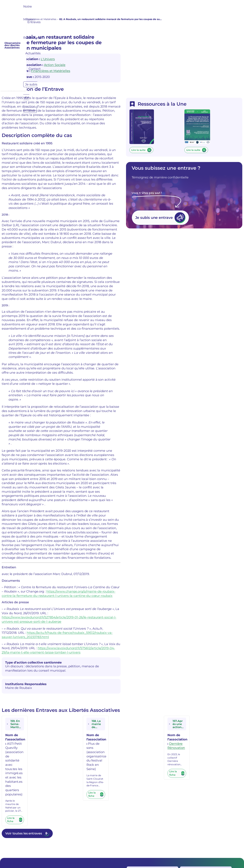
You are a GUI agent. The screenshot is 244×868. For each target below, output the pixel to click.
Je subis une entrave (180, 257)
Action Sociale (55, 67)
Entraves (18, 19)
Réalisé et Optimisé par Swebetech (151, 858)
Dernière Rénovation (219, 676)
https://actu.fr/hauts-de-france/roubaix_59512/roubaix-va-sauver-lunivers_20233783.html (68, 576)
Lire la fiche (14, 713)
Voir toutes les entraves (24, 726)
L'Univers (48, 61)
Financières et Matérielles (41, 19)
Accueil (6, 19)
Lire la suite (162, 179)
